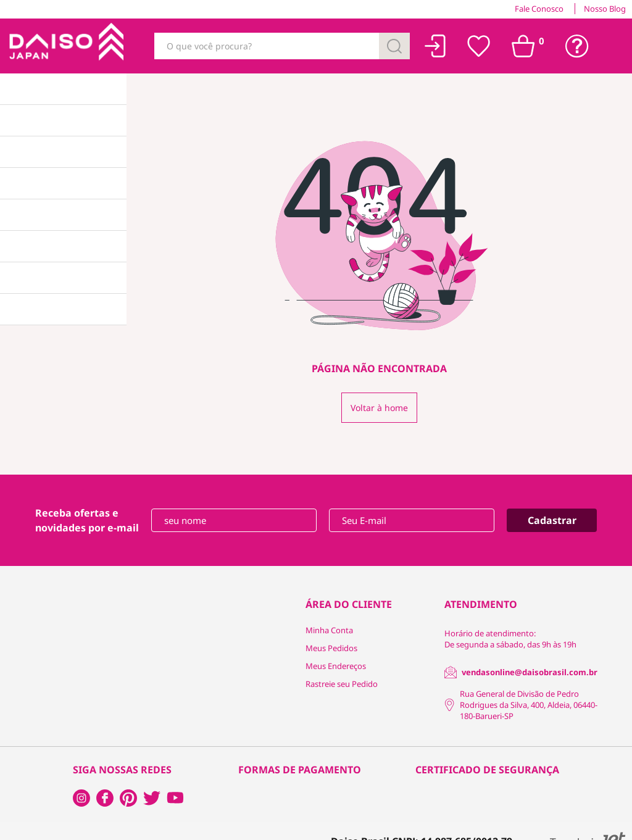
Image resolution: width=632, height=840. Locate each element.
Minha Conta (329, 630)
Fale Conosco (539, 9)
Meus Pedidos (331, 648)
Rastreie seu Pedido (342, 684)
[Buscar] (394, 46)
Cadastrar (552, 520)
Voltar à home (379, 408)
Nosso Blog (605, 9)
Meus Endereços (336, 666)
